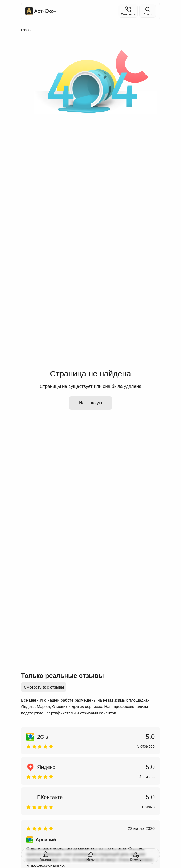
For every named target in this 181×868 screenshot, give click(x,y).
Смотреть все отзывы (44, 687)
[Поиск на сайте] (148, 11)
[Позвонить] (128, 11)
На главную (90, 403)
